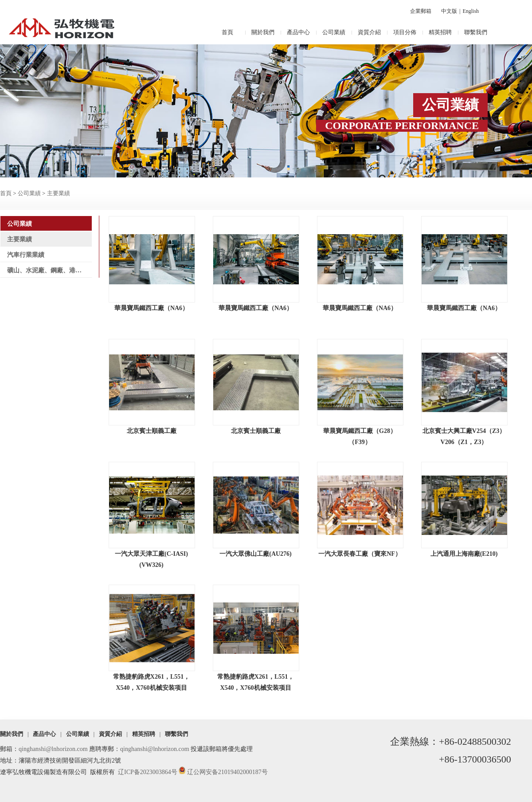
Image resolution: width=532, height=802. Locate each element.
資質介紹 (369, 32)
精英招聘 (440, 32)
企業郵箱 (421, 11)
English (471, 11)
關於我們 (263, 32)
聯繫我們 (476, 32)
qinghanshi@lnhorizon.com (53, 749)
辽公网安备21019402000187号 (227, 772)
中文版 (449, 11)
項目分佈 (405, 32)
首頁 (227, 32)
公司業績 (334, 32)
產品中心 (298, 32)
